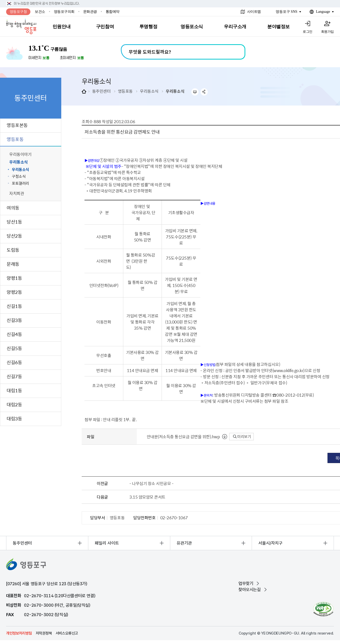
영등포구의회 (64, 12)
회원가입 (327, 32)
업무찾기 (246, 583)
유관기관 (184, 543)
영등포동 (125, 91)
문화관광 (90, 12)
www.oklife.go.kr (288, 370)
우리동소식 (149, 91)
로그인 (308, 32)
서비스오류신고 (67, 633)
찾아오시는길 (250, 590)
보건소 (40, 12)
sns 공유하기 (204, 92)
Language (323, 12)
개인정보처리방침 (19, 633)
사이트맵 (254, 12)
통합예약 (113, 12)
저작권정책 (44, 633)
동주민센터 (101, 91)
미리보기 (242, 436)
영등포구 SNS (287, 12)
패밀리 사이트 (107, 543)
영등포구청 (18, 12)
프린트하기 (195, 92)
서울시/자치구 (270, 543)
